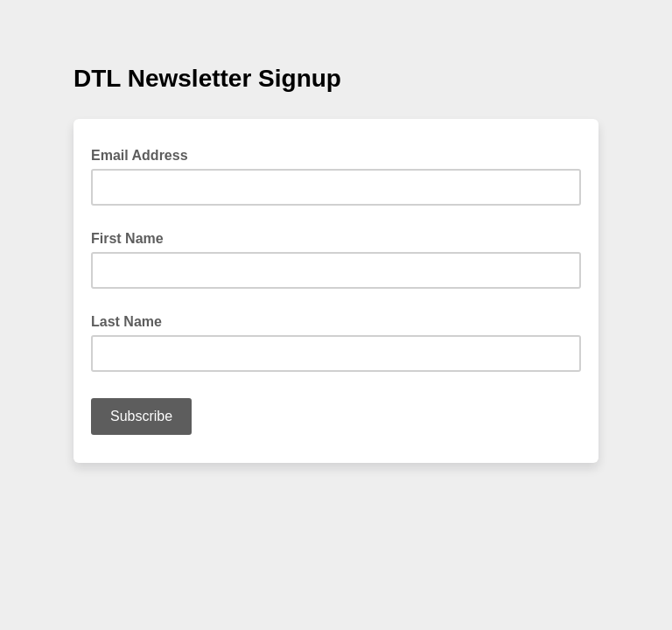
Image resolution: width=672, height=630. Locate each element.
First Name (127, 238)
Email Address (145, 154)
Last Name (126, 322)
